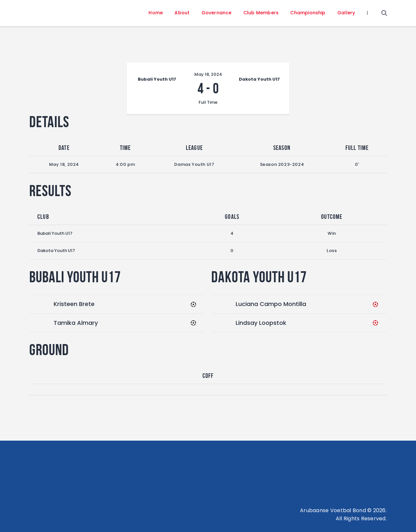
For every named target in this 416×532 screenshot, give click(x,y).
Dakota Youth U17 (56, 251)
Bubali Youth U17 (55, 233)
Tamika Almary (76, 323)
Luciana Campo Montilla (271, 304)
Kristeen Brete (74, 304)
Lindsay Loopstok (261, 323)
